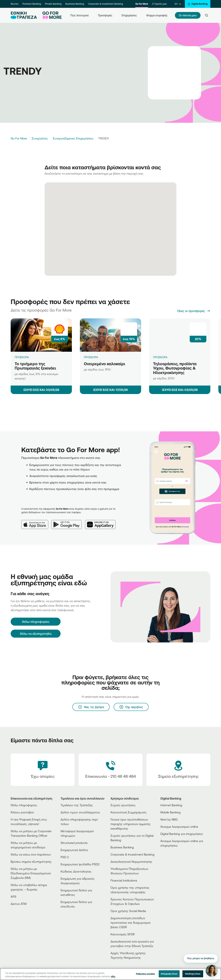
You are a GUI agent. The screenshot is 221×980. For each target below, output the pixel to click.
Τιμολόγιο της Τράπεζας (77, 805)
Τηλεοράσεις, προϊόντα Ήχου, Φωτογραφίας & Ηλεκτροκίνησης (175, 368)
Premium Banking (32, 4)
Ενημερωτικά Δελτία (74, 850)
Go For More (142, 4)
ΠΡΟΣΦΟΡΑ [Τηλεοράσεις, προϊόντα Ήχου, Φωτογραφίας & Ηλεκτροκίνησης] (160, 357)
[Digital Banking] (198, 4)
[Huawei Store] (173, 860)
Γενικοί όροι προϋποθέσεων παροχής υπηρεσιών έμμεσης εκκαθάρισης (131, 824)
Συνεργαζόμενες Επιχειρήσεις (73, 138)
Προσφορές (105, 15)
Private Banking (53, 4)
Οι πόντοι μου (188, 15)
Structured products (74, 843)
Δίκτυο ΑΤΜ (19, 904)
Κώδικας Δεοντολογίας (76, 871)
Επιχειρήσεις (129, 15)
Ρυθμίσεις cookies (145, 974)
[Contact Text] (110, 770)
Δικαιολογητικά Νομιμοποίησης (131, 862)
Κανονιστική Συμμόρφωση (128, 812)
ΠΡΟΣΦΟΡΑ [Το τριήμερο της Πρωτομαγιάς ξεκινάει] (22, 357)
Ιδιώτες (15, 4)
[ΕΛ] (178, 4)
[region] (110, 974)
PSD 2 (65, 857)
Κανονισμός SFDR (123, 934)
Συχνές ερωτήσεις (123, 805)
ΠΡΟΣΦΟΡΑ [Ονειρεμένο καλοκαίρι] (91, 357)
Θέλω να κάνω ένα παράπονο (31, 854)
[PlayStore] (173, 857)
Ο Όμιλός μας (159, 4)
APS (13, 897)
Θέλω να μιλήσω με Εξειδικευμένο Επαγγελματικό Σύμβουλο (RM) (31, 873)
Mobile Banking (170, 812)
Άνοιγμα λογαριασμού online (179, 827)
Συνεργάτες (40, 138)
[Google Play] (68, 522)
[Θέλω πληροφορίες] (36, 622)
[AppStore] (173, 854)
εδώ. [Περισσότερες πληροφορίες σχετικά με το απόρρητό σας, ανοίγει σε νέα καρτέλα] (113, 976)
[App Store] (36, 522)
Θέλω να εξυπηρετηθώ (36, 634)
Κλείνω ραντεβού (22, 812)
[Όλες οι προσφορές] (194, 311)
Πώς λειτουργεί (80, 15)
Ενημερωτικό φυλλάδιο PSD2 (80, 864)
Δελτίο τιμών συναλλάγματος (80, 812)
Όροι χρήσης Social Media (128, 911)
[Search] (207, 15)
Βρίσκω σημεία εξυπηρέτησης (31, 862)
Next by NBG (169, 819)
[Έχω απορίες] (43, 770)
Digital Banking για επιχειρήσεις (182, 834)
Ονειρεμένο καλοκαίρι (105, 364)
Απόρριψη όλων (169, 974)
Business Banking (75, 4)
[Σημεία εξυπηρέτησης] (178, 770)
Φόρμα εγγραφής (157, 15)
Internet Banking (171, 805)
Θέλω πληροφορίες (24, 805)
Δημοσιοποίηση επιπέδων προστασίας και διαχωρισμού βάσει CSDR (131, 923)
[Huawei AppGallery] (102, 522)
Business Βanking (122, 847)
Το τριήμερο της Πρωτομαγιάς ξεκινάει (35, 366)
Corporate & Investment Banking (105, 4)
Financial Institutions (124, 880)
